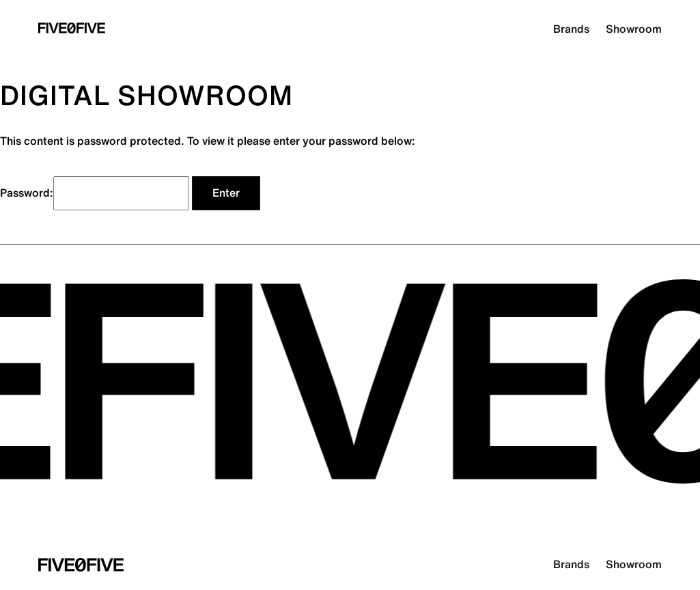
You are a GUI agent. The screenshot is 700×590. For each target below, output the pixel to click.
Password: (95, 193)
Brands (571, 29)
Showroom (634, 29)
